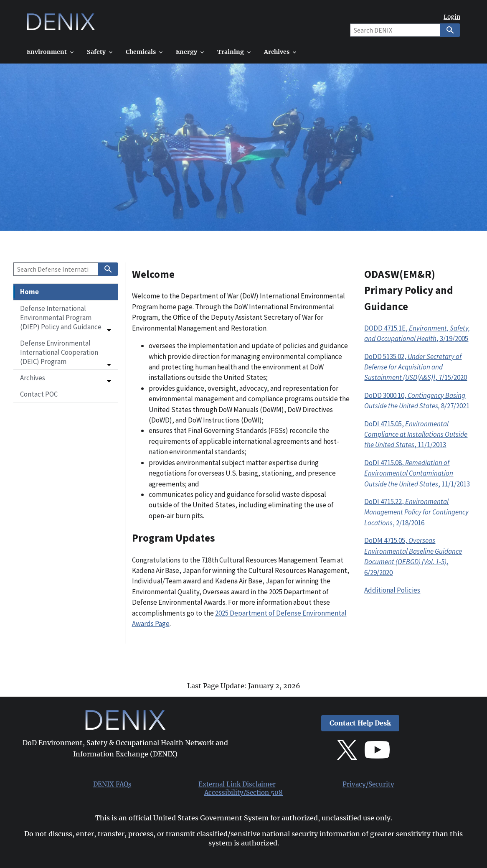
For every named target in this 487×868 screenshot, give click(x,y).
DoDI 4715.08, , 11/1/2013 (417, 473)
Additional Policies (392, 590)
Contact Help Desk (360, 723)
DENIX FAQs (112, 784)
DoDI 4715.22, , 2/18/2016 (416, 512)
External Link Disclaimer (237, 784)
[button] (66, 318)
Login (452, 17)
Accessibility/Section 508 (243, 793)
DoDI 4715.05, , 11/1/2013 (416, 434)
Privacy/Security (368, 784)
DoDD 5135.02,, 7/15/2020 (416, 367)
